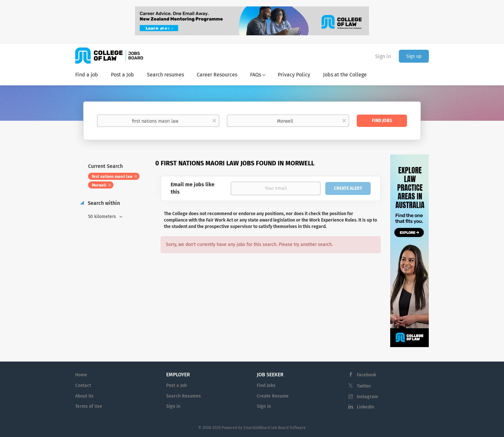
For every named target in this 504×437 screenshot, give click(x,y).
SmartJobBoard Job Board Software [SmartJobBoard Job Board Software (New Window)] (274, 428)
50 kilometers (103, 217)
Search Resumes (184, 396)
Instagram (367, 397)
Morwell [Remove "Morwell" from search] (99, 185)
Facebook (366, 375)
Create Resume (273, 396)
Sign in (383, 56)
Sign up (414, 56)
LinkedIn (365, 407)
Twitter (364, 386)
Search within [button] (103, 203)
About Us (84, 396)
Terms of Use (89, 406)
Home (81, 375)
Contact (83, 385)
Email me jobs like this (193, 188)
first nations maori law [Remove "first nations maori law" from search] (112, 177)
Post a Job (176, 385)
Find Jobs (382, 121)
